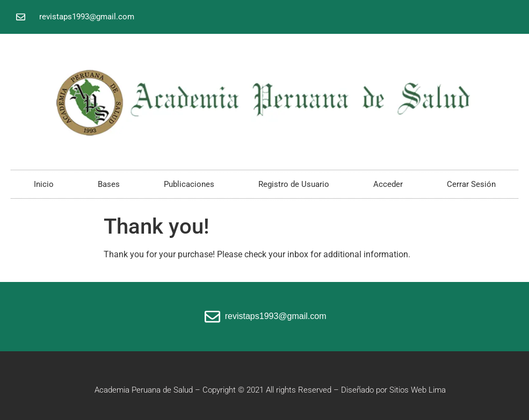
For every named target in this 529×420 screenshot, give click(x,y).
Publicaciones (189, 184)
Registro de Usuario (294, 184)
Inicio (44, 184)
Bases (109, 184)
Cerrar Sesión (471, 184)
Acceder (388, 184)
